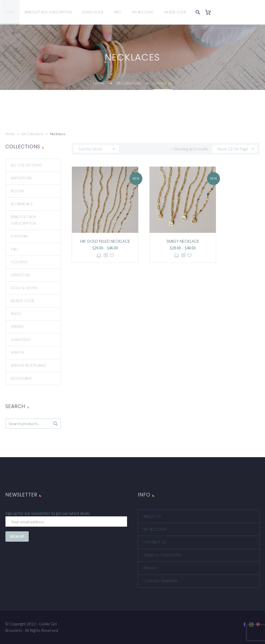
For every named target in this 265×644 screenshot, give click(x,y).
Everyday (20, 236)
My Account (143, 12)
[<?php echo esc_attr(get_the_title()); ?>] (106, 255)
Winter (17, 352)
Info (118, 12)
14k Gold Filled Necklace (105, 241)
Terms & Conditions (163, 555)
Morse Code (175, 12)
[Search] (197, 12)
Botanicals (22, 204)
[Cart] (210, 12)
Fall (15, 249)
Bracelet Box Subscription (48, 12)
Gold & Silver (24, 288)
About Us (152, 516)
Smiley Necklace (183, 241)
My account (155, 529)
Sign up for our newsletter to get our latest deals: (48, 513)
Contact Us (155, 542)
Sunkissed (21, 340)
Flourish (19, 262)
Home (10, 134)
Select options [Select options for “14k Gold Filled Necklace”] (99, 255)
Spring (17, 327)
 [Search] (56, 424)
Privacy (151, 568)
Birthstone (21, 178)
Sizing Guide (93, 12)
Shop (10, 12)
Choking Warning (160, 581)
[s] (33, 424)
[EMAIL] (66, 522)
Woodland (21, 378)
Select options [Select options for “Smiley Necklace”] (177, 255)
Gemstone (21, 275)
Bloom (17, 191)
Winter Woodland (29, 365)
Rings (16, 314)
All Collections (32, 134)
